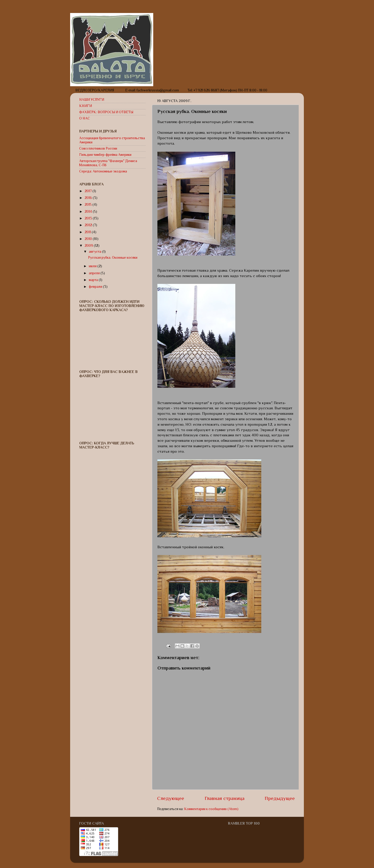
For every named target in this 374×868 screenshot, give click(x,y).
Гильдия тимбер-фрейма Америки (105, 155)
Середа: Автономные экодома (103, 171)
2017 (89, 191)
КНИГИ (86, 106)
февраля (96, 287)
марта (94, 280)
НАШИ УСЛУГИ (92, 100)
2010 (89, 239)
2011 (88, 232)
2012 (89, 225)
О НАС (85, 118)
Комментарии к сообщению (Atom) (211, 809)
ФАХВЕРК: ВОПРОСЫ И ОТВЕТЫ (106, 112)
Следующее (171, 798)
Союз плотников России (98, 148)
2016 (89, 198)
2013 (89, 218)
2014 (89, 212)
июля (93, 266)
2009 (89, 246)
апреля (95, 273)
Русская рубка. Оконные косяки (113, 258)
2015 (89, 205)
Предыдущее (280, 798)
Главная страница (225, 798)
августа (95, 252)
